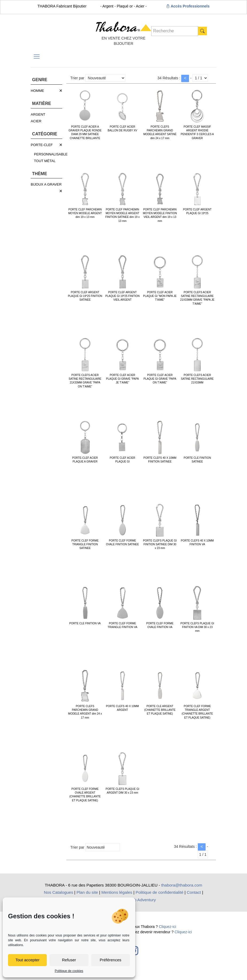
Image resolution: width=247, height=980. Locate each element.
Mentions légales (117, 892)
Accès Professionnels (188, 6)
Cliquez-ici (167, 927)
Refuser (69, 960)
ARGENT (38, 114)
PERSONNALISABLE (51, 154)
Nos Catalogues (59, 892)
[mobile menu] (37, 57)
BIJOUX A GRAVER (46, 184)
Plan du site (87, 892)
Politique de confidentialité (159, 892)
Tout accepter (28, 960)
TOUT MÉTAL (45, 161)
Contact (194, 892)
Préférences (111, 960)
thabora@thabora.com (182, 885)
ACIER (36, 121)
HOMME (37, 91)
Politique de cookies (69, 971)
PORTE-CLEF (42, 145)
